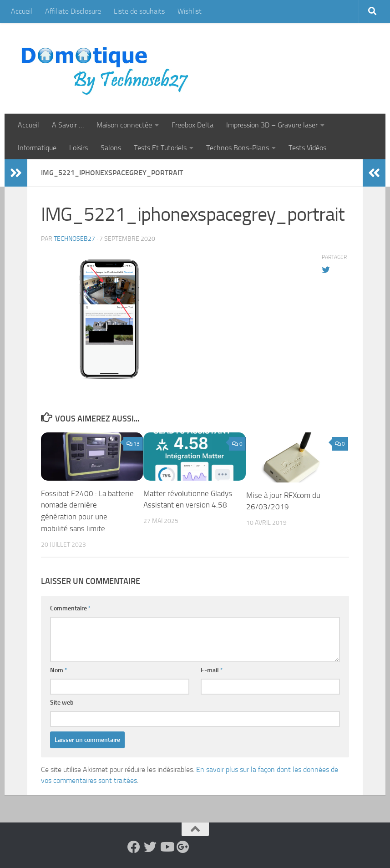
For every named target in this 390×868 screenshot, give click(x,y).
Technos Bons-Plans (238, 148)
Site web (62, 702)
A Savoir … (68, 125)
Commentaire (71, 608)
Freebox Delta (192, 125)
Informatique (37, 148)
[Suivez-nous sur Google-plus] (183, 847)
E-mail (212, 670)
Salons (111, 148)
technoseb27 (74, 239)
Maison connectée (124, 125)
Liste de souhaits (139, 11)
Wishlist (190, 11)
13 (133, 444)
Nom (59, 670)
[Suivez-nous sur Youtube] (167, 847)
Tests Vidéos (307, 148)
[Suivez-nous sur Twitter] (150, 847)
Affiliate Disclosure (73, 11)
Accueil (22, 11)
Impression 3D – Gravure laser (272, 125)
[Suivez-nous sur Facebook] (134, 847)
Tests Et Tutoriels (160, 148)
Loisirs (79, 148)
